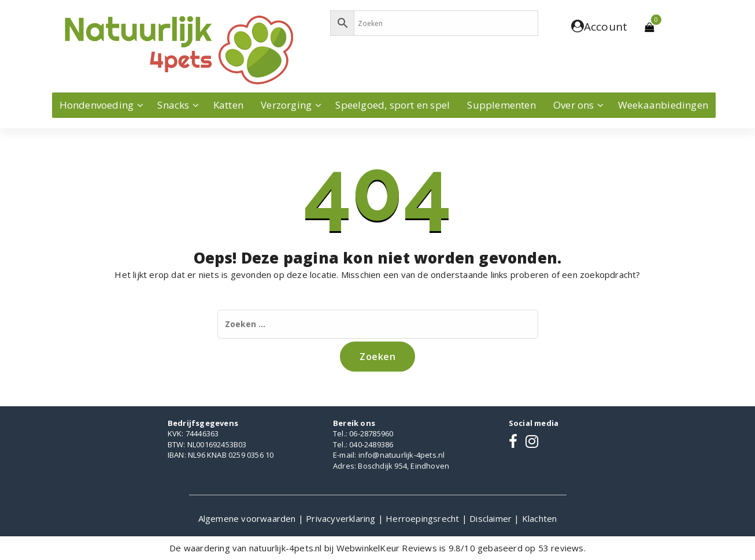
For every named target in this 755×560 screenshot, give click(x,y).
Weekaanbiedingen (663, 105)
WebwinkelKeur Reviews (387, 548)
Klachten (540, 518)
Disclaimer (492, 518)
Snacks (173, 105)
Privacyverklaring (342, 518)
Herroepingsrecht (423, 518)
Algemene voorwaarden (248, 518)
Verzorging (286, 105)
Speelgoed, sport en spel (393, 105)
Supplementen (501, 105)
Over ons (574, 105)
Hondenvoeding (97, 105)
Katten (228, 105)
